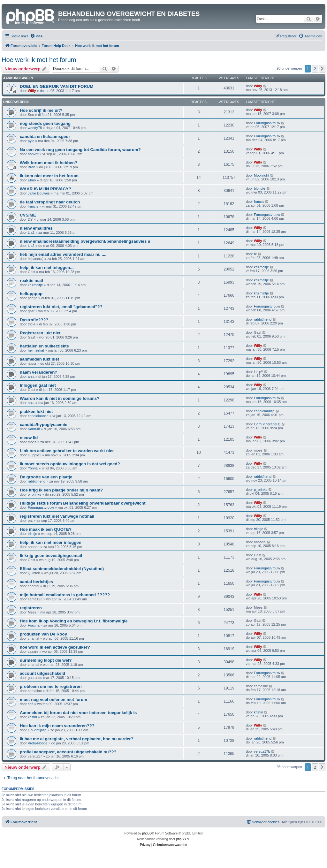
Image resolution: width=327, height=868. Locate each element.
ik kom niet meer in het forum (49, 176)
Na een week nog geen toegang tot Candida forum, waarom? (80, 150)
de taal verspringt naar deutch (50, 202)
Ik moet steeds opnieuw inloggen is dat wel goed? (70, 464)
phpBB (147, 833)
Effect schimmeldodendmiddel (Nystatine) (62, 569)
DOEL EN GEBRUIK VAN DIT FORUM (57, 86)
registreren (31, 608)
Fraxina (34, 625)
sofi (30, 704)
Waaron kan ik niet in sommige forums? (60, 398)
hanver (33, 154)
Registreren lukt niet (40, 333)
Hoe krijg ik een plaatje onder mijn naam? (61, 490)
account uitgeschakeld (42, 673)
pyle (31, 141)
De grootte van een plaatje (46, 477)
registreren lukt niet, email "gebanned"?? (61, 307)
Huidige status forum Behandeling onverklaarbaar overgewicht (83, 503)
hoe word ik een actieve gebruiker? (55, 647)
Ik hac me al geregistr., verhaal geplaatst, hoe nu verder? (76, 739)
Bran (31, 167)
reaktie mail (31, 281)
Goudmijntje (37, 730)
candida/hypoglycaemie (44, 425)
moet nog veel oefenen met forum (53, 700)
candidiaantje (38, 416)
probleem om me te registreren (51, 686)
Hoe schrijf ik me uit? (41, 110)
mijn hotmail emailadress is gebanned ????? (65, 595)
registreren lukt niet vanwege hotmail (57, 516)
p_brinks (34, 494)
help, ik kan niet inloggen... (47, 267)
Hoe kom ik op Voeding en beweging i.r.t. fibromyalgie (74, 621)
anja (31, 377)
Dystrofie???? (34, 320)
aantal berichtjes (36, 582)
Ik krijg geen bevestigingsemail (51, 556)
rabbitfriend (263, 319)
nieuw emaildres (36, 228)
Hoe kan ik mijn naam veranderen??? (57, 726)
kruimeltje (261, 267)
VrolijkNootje (38, 743)
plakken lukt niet (36, 411)
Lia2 (31, 232)
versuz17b (262, 751)
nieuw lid (29, 438)
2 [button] (315, 69)
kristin (32, 717)
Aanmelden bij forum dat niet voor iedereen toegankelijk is (78, 713)
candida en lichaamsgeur (45, 137)
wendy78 (35, 128)
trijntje (32, 534)
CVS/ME (28, 215)
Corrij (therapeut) (267, 424)
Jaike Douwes (39, 193)
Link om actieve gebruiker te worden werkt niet (67, 451)
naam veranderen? (38, 372)
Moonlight (262, 175)
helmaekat (36, 350)
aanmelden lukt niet (39, 359)
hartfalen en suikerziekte (44, 346)
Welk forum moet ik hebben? (49, 163)
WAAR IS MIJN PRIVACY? (46, 189)
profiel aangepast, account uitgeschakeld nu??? (68, 752)
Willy (32, 91)
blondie (259, 188)
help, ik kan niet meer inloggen (51, 542)
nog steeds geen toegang (45, 123)
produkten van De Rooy (43, 634)
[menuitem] (36, 36)
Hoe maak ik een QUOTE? (46, 529)
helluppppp (31, 294)
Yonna (33, 468)
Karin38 (34, 429)
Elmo (32, 180)
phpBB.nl (183, 839)
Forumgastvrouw (267, 123)
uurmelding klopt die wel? (46, 660)
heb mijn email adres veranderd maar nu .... (63, 254)
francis (33, 206)
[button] (322, 69)
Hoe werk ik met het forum (39, 60)
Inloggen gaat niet (38, 385)
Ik (255, 254)
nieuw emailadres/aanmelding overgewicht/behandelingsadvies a (85, 241)
